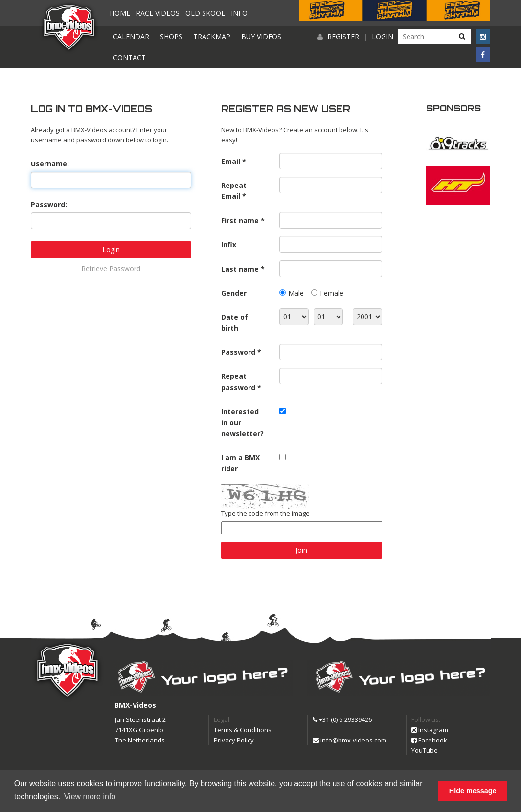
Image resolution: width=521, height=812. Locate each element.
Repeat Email (234, 191)
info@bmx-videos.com (350, 740)
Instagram (430, 730)
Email (231, 161)
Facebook (429, 740)
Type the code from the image (265, 513)
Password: (49, 204)
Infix (229, 244)
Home (120, 13)
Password (238, 352)
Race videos (158, 13)
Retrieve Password (111, 268)
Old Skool (205, 13)
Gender (234, 293)
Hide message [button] (473, 791)
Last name (240, 269)
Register (343, 36)
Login (383, 36)
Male (296, 293)
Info (239, 13)
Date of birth (235, 322)
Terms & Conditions (243, 730)
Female (332, 293)
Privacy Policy (234, 740)
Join (301, 550)
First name (240, 220)
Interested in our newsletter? (242, 422)
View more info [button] (90, 797)
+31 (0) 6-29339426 (342, 719)
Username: (50, 164)
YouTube (425, 750)
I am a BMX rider (240, 463)
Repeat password (238, 382)
